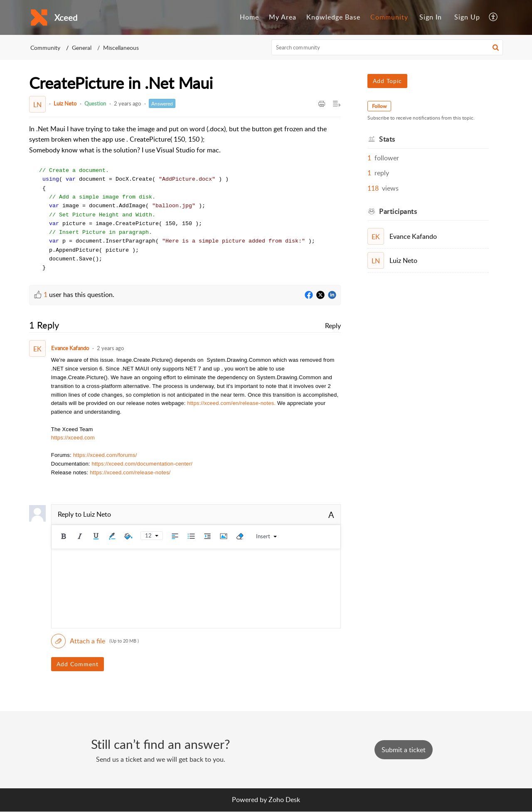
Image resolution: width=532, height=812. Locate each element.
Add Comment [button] (78, 664)
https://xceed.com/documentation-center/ (142, 464)
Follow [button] (379, 106)
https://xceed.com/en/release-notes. (231, 404)
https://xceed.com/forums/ (105, 455)
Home (249, 17)
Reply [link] (333, 326)
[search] (387, 47)
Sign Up (467, 17)
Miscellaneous (121, 48)
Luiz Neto (65, 103)
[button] (494, 17)
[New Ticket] (404, 750)
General (82, 48)
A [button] (331, 515)
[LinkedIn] (332, 296)
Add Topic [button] (387, 81)
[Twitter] (320, 296)
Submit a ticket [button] (404, 750)
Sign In (431, 17)
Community (389, 17)
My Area (283, 17)
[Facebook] (309, 296)
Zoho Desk (284, 800)
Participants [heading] (398, 211)
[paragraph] (185, 198)
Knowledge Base (333, 17)
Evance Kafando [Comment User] (70, 348)
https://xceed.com (73, 438)
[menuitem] (249, 17)
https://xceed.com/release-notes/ (130, 473)
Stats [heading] (387, 139)
